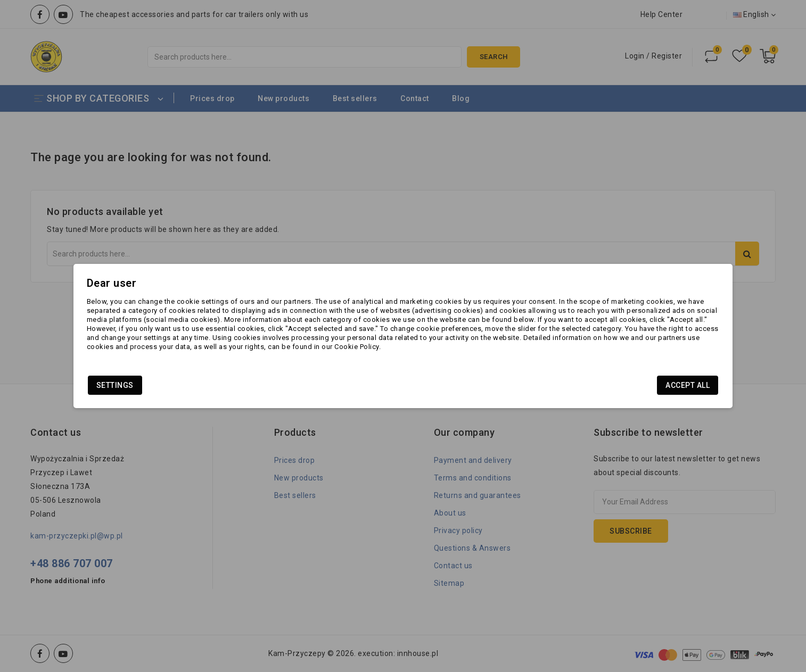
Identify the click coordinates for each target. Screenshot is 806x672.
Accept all (618, 389)
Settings (185, 389)
